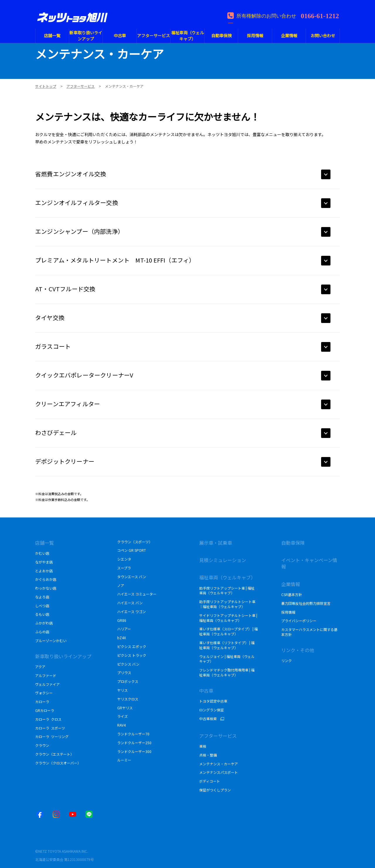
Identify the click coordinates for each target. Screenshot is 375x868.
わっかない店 (46, 588)
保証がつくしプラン (215, 790)
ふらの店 (42, 632)
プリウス (124, 672)
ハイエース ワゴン (132, 611)
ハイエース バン (130, 603)
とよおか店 (44, 571)
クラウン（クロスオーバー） (58, 763)
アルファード (46, 675)
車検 (203, 746)
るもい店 (42, 614)
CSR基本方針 (292, 594)
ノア (121, 585)
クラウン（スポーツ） (135, 542)
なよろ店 (42, 597)
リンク (287, 660)
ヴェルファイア (47, 684)
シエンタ (124, 559)
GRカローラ (45, 710)
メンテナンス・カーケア (219, 764)
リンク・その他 (298, 650)
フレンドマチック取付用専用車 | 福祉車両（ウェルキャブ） (227, 672)
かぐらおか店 (46, 579)
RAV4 (121, 725)
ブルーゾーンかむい (51, 641)
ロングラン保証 (212, 710)
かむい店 (42, 553)
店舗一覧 (45, 543)
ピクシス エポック (132, 646)
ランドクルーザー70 (133, 734)
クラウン (42, 745)
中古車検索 (208, 719)
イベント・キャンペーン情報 (309, 563)
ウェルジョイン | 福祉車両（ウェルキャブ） (227, 659)
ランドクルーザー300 (134, 751)
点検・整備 (208, 755)
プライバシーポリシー (299, 621)
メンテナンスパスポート (219, 772)
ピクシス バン (128, 664)
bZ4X (122, 638)
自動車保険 (293, 543)
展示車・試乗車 (216, 543)
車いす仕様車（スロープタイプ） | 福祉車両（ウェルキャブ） (229, 631)
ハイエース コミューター (137, 594)
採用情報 (288, 612)
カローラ (42, 702)
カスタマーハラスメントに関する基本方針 (309, 632)
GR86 (122, 620)
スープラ (124, 568)
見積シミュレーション (223, 560)
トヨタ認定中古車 (213, 701)
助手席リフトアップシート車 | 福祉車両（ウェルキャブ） (227, 590)
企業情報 (291, 584)
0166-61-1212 (320, 15)
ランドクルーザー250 (134, 743)
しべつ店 (42, 606)
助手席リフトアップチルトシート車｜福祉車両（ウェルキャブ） (227, 604)
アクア (40, 667)
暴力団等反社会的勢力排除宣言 (306, 603)
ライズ (122, 716)
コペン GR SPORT (132, 550)
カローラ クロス (48, 719)
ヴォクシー (44, 693)
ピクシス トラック (132, 655)
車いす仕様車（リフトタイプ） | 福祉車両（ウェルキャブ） (227, 645)
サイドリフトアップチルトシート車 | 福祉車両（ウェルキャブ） (228, 618)
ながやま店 (44, 562)
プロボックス (128, 681)
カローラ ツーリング (52, 736)
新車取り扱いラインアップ (63, 656)
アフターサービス (218, 736)
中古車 (206, 691)
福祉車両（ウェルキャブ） (227, 577)
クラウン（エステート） (54, 754)
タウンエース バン (132, 577)
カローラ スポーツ (50, 728)
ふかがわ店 (44, 623)
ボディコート (210, 781)
